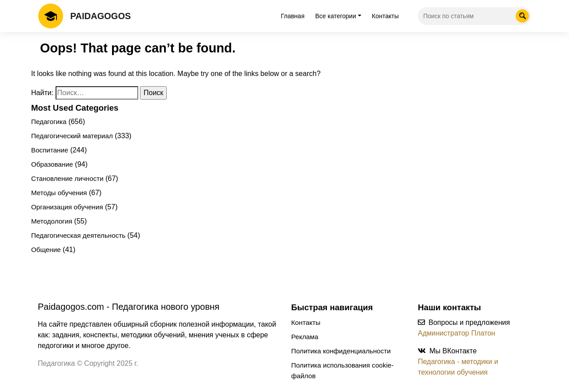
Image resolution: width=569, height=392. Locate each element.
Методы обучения (59, 193)
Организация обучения (67, 207)
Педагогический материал (72, 136)
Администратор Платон (457, 333)
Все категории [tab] (336, 16)
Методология (52, 221)
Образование (52, 164)
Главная (293, 16)
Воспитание (50, 150)
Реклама (305, 337)
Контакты (385, 16)
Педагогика (49, 122)
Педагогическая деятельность (78, 235)
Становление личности (67, 178)
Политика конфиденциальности (341, 351)
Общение (46, 250)
